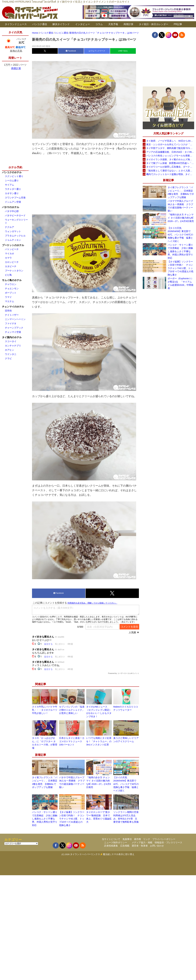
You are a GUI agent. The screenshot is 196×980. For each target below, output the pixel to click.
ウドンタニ (11, 354)
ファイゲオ (11, 323)
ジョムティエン (13, 240)
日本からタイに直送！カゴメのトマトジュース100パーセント (72, 741)
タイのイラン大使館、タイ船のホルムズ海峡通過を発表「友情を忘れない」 (170, 159)
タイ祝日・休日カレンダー (154, 24)
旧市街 (8, 311)
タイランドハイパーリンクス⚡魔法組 (90, 854)
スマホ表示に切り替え (123, 854)
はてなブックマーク (97, 51)
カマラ (8, 258)
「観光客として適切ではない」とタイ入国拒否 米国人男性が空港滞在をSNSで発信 (170, 171)
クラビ (8, 358)
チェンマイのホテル (13, 307)
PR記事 (178, 24)
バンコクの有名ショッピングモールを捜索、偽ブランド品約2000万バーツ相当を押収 (170, 156)
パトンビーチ (12, 249)
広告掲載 (125, 846)
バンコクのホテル (12, 172)
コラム (99, 24)
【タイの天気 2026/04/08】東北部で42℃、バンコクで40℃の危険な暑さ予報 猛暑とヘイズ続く (126, 784)
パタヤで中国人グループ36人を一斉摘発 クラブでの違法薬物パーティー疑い (180, 206)
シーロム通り (12, 180)
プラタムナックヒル (15, 236)
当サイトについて (111, 839)
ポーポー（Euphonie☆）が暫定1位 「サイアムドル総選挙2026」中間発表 (181, 283)
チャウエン (11, 284)
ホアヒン (9, 350)
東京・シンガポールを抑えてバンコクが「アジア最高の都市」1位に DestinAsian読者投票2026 (170, 144)
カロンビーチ (12, 262)
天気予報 (113, 24)
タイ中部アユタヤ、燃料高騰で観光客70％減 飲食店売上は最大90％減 (170, 148)
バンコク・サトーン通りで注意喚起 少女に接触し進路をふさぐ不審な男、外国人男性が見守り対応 (45, 819)
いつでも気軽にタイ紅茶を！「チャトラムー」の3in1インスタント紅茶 (99, 741)
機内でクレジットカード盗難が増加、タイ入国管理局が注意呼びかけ (170, 174)
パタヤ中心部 (12, 211)
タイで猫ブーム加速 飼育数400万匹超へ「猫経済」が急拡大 (170, 163)
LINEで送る (123, 51)
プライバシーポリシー (164, 839)
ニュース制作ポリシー (116, 842)
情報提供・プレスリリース (168, 842)
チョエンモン (12, 288)
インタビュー (83, 24)
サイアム (9, 185)
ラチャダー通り (13, 189)
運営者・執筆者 (140, 846)
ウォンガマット (13, 231)
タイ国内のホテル (12, 337)
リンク (147, 839)
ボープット (11, 293)
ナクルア (9, 227)
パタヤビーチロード (15, 215)
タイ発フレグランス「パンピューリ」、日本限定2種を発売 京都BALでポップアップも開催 (181, 192)
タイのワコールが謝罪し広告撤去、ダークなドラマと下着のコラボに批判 (170, 167)
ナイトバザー (12, 315)
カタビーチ (11, 266)
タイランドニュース (16, 24)
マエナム (9, 301)
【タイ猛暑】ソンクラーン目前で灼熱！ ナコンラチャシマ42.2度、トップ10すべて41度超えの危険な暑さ (72, 819)
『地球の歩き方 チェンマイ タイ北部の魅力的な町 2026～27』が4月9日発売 (181, 218)
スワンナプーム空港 (15, 198)
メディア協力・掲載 (142, 842)
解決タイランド (61, 24)
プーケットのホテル (13, 245)
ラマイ (8, 297)
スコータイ (11, 341)
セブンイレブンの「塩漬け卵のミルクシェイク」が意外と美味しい (72, 710)
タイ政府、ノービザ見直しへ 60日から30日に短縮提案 (170, 141)
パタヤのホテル (11, 207)
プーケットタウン (14, 271)
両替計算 (128, 24)
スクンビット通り (14, 176)
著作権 (137, 839)
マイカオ (9, 253)
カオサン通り (12, 193)
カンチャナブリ (13, 346)
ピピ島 (8, 275)
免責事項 (127, 839)
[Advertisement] (86, 184)
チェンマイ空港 (13, 332)
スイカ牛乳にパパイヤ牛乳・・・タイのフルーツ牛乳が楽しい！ (45, 710)
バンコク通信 (40, 24)
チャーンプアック (14, 328)
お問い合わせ (157, 846)
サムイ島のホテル (12, 280)
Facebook (71, 51)
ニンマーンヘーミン (15, 319)
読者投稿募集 (111, 846)
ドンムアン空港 (13, 202)
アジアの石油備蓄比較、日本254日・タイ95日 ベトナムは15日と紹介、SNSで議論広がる (170, 152)
